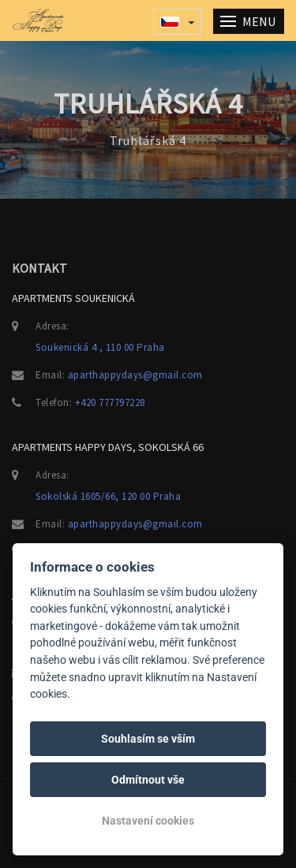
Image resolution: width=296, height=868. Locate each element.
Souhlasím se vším (148, 739)
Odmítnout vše (148, 780)
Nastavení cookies (148, 821)
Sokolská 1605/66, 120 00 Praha (108, 496)
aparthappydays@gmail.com (135, 375)
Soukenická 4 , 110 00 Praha (100, 347)
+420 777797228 (110, 402)
